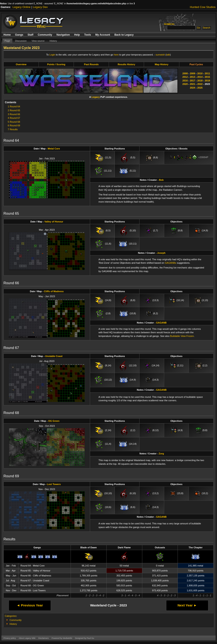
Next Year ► (187, 605)
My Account (103, 35)
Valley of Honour (54, 222)
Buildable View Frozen (182, 336)
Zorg (161, 454)
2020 (185, 84)
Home (7, 35)
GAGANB (161, 323)
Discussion (21, 41)
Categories (11, 616)
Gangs (19, 35)
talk (168, 55)
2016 (185, 81)
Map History (161, 64)
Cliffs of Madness (54, 291)
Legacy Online (22, 7)
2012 (185, 77)
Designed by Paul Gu (84, 638)
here (116, 55)
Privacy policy (10, 638)
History (53, 41)
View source (38, 41)
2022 (200, 84)
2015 (207, 77)
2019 (207, 81)
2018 (200, 81)
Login (52, 55)
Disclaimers (44, 638)
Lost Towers (54, 484)
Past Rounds (91, 64)
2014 (200, 77)
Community (45, 35)
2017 (193, 81)
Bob (161, 180)
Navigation (63, 35)
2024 (193, 88)
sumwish (160, 55)
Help (77, 35)
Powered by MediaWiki (62, 638)
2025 (200, 88)
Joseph (161, 253)
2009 (193, 73)
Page (7, 41)
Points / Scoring (56, 64)
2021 (193, 84)
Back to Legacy (124, 35)
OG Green (54, 421)
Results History (126, 64)
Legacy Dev (40, 7)
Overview (21, 64)
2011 (207, 73)
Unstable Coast (54, 356)
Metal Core (54, 149)
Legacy (96, 97)
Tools (88, 35)
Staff (30, 35)
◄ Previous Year (30, 605)
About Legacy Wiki (27, 638)
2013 (193, 77)
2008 (185, 73)
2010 (200, 73)
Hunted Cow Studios (203, 7)
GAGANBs (171, 263)
